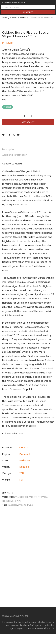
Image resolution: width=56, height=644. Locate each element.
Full (21, 480)
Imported (13, 505)
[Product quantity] (28, 116)
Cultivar (14, 18)
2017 (22, 473)
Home (5, 18)
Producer (7, 501)
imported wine (26, 505)
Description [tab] (9, 149)
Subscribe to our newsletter (13, 3)
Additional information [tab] (15, 155)
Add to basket (28, 122)
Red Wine (25, 460)
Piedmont (25, 454)
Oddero (24, 448)
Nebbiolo (24, 18)
